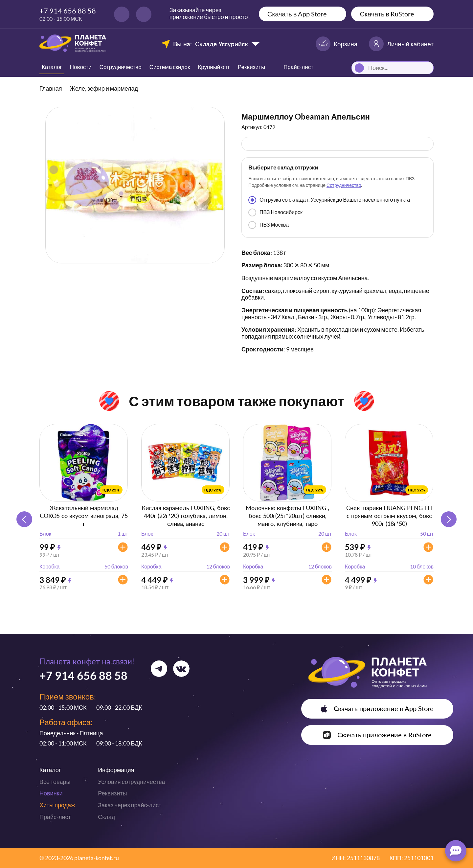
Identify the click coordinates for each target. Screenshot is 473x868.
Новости (81, 67)
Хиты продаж (57, 805)
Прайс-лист (55, 817)
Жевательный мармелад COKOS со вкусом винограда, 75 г (84, 516)
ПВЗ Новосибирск (275, 212)
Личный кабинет (401, 44)
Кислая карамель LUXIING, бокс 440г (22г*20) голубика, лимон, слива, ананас (186, 516)
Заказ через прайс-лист (130, 805)
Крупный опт (214, 67)
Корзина (337, 44)
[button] (449, 519)
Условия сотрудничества (131, 782)
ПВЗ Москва (269, 225)
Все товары (55, 782)
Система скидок (170, 67)
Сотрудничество (121, 67)
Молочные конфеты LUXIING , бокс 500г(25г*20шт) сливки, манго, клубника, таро (287, 516)
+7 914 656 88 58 (68, 11)
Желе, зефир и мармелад (104, 88)
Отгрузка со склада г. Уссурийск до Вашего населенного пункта (329, 200)
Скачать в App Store (297, 14)
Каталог (52, 67)
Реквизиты (251, 67)
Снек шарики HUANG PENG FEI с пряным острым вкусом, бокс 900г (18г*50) (389, 516)
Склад (106, 817)
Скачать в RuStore (387, 14)
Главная (51, 88)
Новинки (51, 793)
